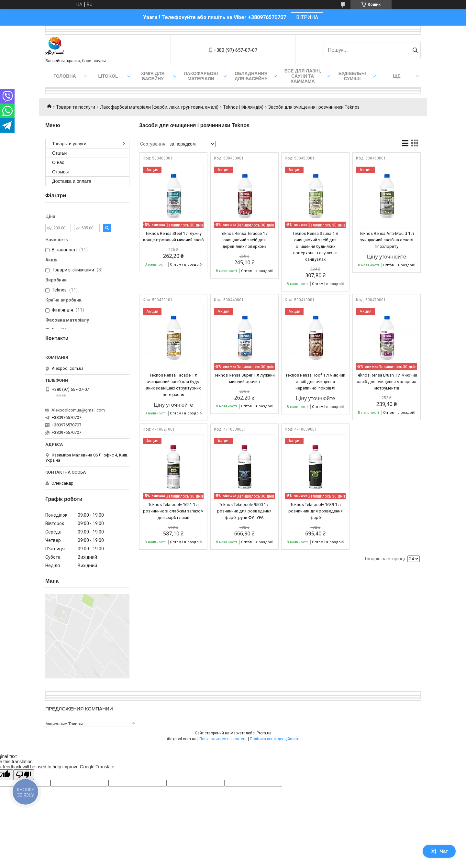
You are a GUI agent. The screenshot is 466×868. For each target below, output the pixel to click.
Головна (65, 76)
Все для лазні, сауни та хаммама (303, 76)
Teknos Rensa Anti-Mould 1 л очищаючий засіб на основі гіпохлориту (387, 240)
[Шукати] (415, 50)
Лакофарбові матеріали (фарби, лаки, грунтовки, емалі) (159, 107)
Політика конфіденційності (275, 739)
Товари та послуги (76, 107)
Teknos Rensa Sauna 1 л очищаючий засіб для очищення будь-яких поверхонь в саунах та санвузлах (315, 246)
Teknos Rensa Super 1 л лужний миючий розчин (244, 378)
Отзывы (60, 172)
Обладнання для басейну (251, 76)
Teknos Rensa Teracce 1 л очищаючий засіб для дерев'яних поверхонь (244, 240)
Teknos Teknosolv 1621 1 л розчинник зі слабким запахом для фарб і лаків (173, 511)
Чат (439, 851)
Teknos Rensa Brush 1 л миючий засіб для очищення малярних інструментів (387, 382)
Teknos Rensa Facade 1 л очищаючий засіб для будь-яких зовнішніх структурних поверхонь (173, 385)
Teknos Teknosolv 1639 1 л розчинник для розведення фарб (316, 511)
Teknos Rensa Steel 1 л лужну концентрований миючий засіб (173, 237)
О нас (58, 162)
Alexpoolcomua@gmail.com (78, 410)
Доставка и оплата (72, 181)
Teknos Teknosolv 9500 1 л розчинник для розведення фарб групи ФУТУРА (244, 511)
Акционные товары (64, 724)
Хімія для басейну (153, 76)
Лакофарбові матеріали (201, 76)
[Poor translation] (24, 775)
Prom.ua (264, 733)
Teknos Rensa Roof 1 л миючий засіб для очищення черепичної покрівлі (315, 382)
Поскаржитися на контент (223, 739)
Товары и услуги (69, 144)
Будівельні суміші (352, 76)
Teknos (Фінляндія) (243, 107)
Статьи (59, 153)
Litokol (108, 76)
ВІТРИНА (307, 17)
